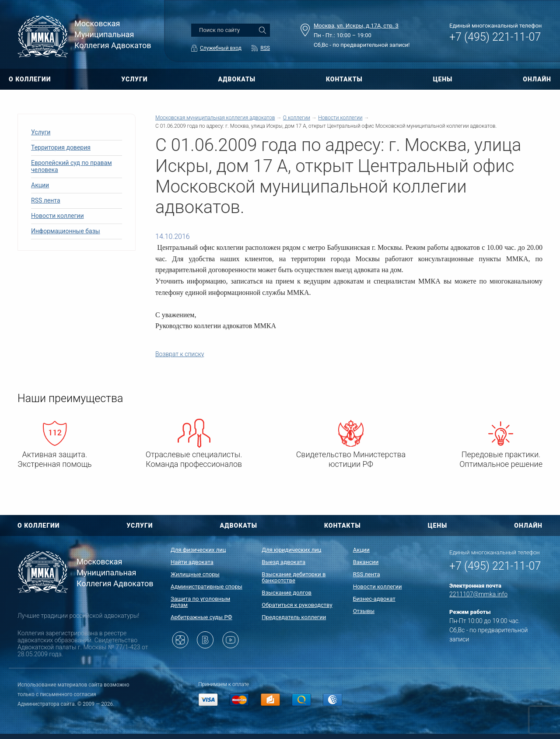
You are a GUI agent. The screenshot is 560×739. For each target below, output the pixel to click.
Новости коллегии (58, 216)
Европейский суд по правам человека (72, 166)
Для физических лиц (198, 550)
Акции (40, 185)
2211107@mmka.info (478, 594)
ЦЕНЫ (443, 79)
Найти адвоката (192, 562)
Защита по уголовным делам (200, 602)
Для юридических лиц (291, 550)
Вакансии (366, 562)
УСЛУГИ (134, 79)
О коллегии (297, 118)
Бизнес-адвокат (374, 599)
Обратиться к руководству (297, 605)
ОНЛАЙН (537, 79)
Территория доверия (61, 147)
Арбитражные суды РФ (201, 617)
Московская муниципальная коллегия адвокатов (215, 118)
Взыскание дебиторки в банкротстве (294, 577)
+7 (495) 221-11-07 (495, 37)
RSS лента (46, 200)
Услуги (41, 132)
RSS (265, 48)
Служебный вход (221, 48)
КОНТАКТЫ (344, 79)
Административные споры (206, 587)
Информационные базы (66, 231)
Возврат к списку (180, 354)
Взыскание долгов (287, 593)
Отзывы (364, 611)
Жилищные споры (195, 574)
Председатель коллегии (294, 617)
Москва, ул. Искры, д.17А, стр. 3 (356, 26)
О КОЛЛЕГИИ (30, 79)
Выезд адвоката (283, 562)
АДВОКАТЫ (237, 79)
